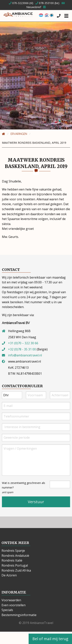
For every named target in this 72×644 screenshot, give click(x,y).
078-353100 (45, 3)
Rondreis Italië (12, 560)
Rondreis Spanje (13, 551)
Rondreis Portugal (15, 565)
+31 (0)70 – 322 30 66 (23, 343)
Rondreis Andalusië (15, 556)
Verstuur (36, 502)
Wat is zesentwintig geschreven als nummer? (24, 487)
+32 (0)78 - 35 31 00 (22, 349)
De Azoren (9, 575)
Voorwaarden (11, 600)
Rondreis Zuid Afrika (16, 570)
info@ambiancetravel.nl (25, 355)
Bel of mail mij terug (50, 639)
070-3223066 (19, 3)
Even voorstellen (14, 605)
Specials (7, 610)
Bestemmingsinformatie (19, 615)
